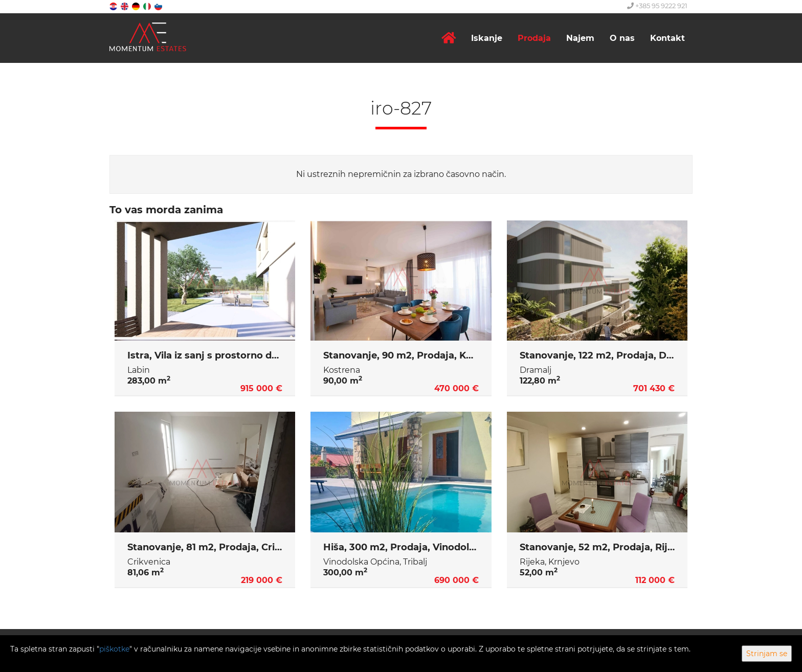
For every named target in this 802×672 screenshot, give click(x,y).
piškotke (114, 649)
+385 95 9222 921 (657, 6)
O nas (622, 38)
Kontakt (667, 38)
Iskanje (487, 38)
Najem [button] (580, 38)
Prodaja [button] (534, 38)
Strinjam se (767, 654)
